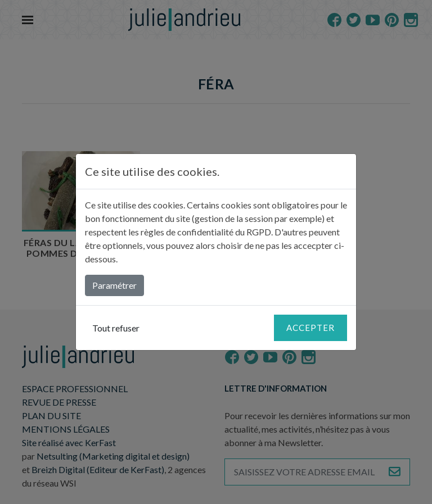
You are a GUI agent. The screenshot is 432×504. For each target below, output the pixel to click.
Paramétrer (114, 285)
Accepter (310, 328)
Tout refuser (116, 328)
